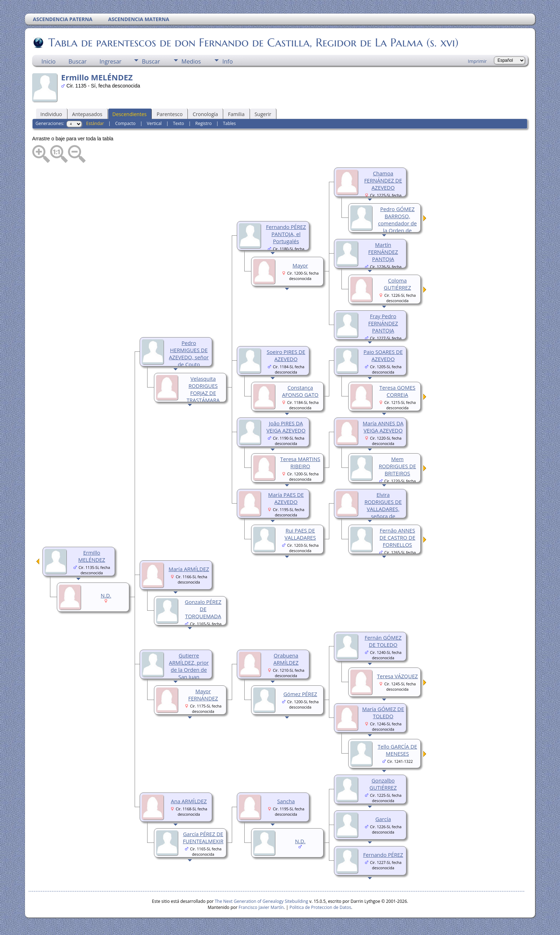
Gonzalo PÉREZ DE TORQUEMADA (203, 609)
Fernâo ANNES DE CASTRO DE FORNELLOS (397, 537)
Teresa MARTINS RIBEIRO (300, 462)
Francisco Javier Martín (261, 907)
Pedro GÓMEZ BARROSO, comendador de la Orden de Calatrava (397, 223)
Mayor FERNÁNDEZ (203, 695)
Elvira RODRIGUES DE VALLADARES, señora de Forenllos (383, 509)
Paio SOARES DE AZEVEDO (383, 355)
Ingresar (111, 61)
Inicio (49, 61)
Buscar (78, 61)
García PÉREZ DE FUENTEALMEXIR (203, 837)
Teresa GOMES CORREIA (397, 391)
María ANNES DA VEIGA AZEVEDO (383, 427)
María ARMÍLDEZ (189, 569)
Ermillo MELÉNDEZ (92, 556)
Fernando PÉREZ (383, 855)
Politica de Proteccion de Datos (320, 907)
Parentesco (169, 114)
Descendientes (130, 114)
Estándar (95, 123)
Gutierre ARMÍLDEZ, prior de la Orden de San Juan (189, 666)
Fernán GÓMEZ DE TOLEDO (383, 641)
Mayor (300, 265)
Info (227, 61)
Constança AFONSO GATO (300, 391)
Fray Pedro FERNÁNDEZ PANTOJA (383, 323)
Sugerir (263, 114)
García (383, 819)
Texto (178, 123)
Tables (229, 123)
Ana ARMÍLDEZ (189, 801)
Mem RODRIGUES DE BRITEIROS (397, 466)
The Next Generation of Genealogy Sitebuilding (261, 901)
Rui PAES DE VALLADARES (300, 534)
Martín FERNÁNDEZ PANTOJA (383, 252)
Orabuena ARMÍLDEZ (286, 659)
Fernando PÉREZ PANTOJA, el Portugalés (286, 234)
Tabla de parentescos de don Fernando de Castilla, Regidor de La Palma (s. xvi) (253, 42)
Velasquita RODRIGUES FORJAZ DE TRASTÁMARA (203, 389)
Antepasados (87, 114)
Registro (204, 123)
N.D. (300, 841)
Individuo (51, 114)
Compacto (125, 123)
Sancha (286, 801)
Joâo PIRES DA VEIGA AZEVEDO (286, 427)
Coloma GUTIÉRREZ (397, 284)
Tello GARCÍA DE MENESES (397, 750)
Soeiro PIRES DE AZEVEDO (286, 355)
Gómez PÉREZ (300, 694)
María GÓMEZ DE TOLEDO (383, 712)
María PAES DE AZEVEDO (286, 498)
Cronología (205, 114)
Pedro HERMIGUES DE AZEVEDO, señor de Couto (189, 354)
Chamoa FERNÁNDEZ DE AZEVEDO (383, 180)
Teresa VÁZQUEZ (397, 676)
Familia (236, 114)
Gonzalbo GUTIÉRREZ (383, 784)
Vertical (154, 123)
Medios (191, 61)
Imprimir (477, 61)
